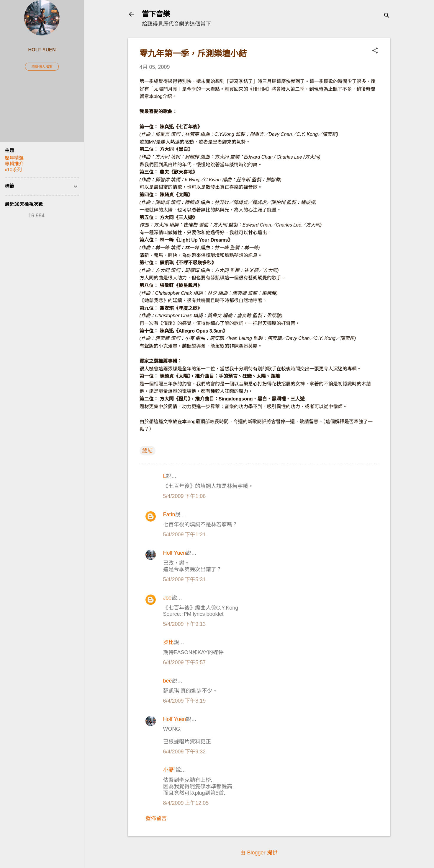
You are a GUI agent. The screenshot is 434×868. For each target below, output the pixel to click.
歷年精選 (14, 158)
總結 (148, 451)
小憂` (169, 770)
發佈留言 (156, 818)
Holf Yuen (175, 553)
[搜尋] (387, 16)
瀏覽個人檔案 (42, 67)
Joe (167, 598)
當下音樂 (156, 14)
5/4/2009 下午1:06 (185, 496)
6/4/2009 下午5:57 (185, 662)
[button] (375, 51)
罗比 (168, 642)
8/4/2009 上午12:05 (186, 803)
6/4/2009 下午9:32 (185, 752)
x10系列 (13, 170)
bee (168, 681)
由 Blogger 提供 (259, 853)
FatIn (169, 514)
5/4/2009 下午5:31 (185, 579)
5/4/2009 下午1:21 (185, 535)
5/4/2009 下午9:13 (185, 624)
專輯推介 (14, 164)
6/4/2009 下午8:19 (185, 701)
